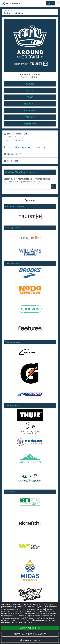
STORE (30, 97)
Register (30, 84)
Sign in (50, 3)
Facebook (13, 161)
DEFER (30, 90)
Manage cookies (30, 640)
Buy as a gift (30, 110)
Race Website (30, 104)
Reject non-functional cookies (30, 634)
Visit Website (14, 154)
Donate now (30, 124)
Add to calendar (15, 140)
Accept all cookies (30, 628)
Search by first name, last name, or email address (27, 179)
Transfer (30, 117)
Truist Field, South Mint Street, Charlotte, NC (26, 147)
